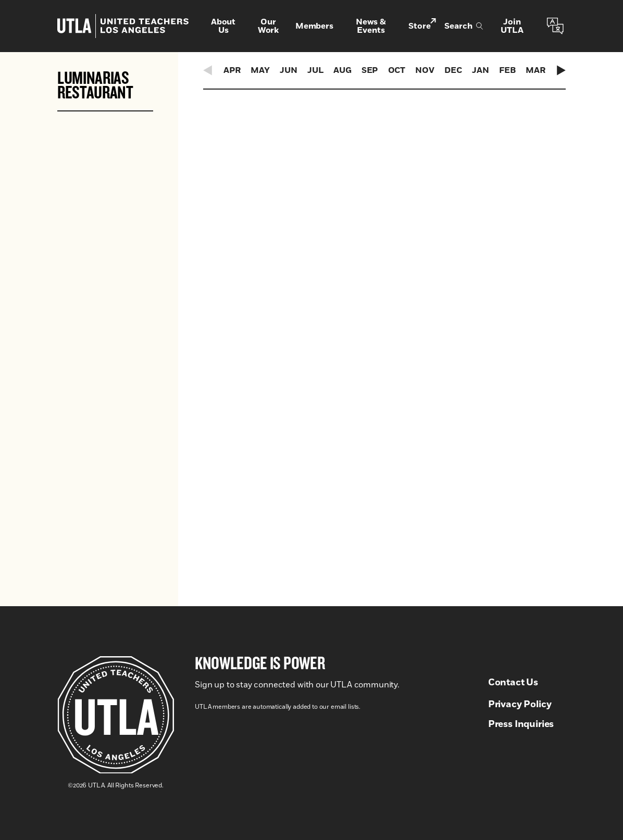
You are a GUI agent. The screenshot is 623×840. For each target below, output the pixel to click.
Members (314, 26)
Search (464, 26)
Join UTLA (512, 26)
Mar (535, 70)
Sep (370, 70)
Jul (315, 70)
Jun (289, 70)
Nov (425, 70)
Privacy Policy (520, 705)
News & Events (371, 26)
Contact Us (513, 683)
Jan (481, 70)
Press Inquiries (521, 724)
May (260, 70)
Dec (453, 70)
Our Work (268, 26)
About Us (223, 26)
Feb (507, 70)
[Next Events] (560, 70)
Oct (397, 70)
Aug (342, 70)
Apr (232, 70)
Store (422, 25)
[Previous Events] (208, 70)
